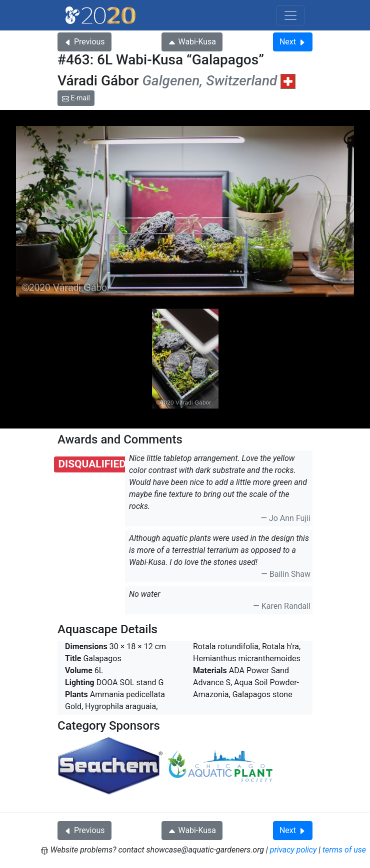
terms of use (344, 850)
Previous (84, 42)
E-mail (76, 98)
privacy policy (293, 850)
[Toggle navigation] (290, 15)
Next (293, 42)
